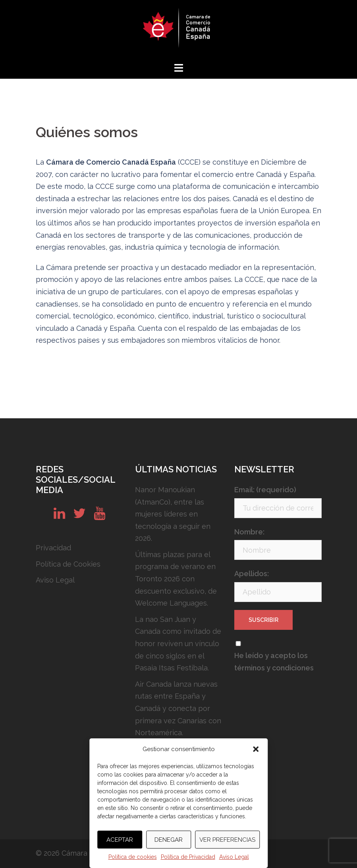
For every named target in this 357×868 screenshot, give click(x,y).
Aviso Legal (234, 857)
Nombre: (249, 532)
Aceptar (120, 840)
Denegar (169, 840)
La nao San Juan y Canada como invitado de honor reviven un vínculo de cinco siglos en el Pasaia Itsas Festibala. (178, 644)
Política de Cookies (68, 564)
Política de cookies (133, 857)
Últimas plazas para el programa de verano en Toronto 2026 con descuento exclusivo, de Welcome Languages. (176, 579)
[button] (256, 749)
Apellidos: (252, 574)
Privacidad (53, 548)
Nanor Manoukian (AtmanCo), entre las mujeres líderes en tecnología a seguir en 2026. (173, 514)
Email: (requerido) (265, 490)
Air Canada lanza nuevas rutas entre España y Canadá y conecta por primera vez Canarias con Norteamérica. (178, 708)
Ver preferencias (227, 840)
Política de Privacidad (188, 857)
